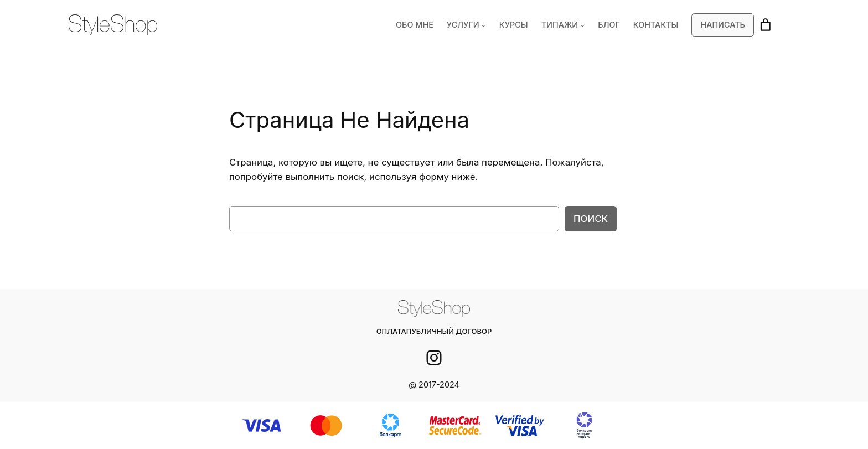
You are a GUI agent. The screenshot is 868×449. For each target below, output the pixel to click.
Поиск (591, 218)
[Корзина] (766, 25)
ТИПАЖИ (565, 25)
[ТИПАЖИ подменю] (588, 25)
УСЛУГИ (472, 25)
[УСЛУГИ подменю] (491, 25)
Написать (724, 25)
